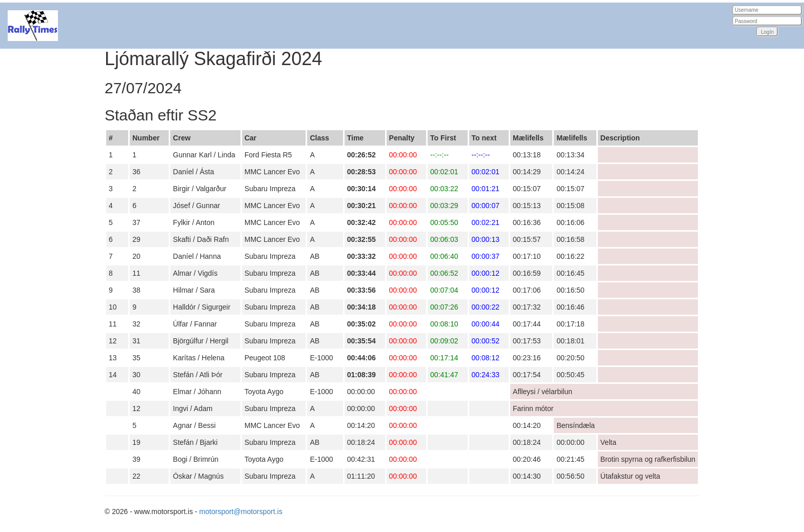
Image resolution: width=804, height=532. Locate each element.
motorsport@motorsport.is (241, 511)
